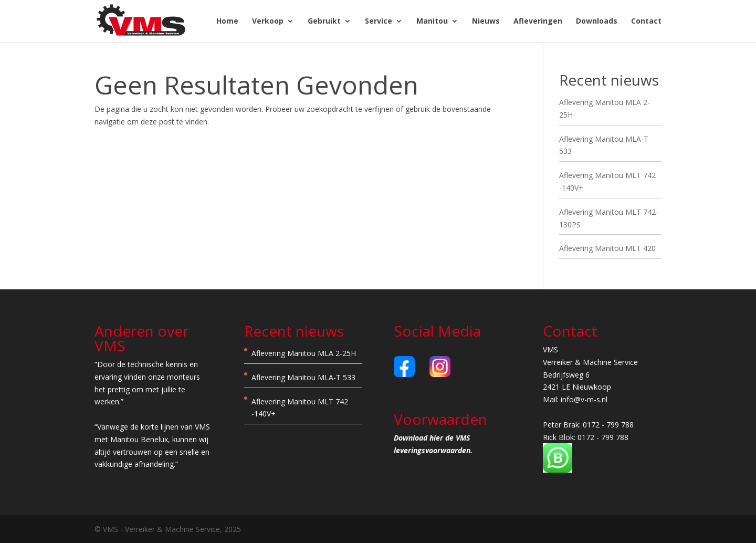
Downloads (597, 22)
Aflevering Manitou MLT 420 (607, 248)
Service (379, 22)
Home (227, 22)
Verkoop (268, 22)
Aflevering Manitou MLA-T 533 (303, 377)
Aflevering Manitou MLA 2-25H (304, 353)
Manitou (432, 22)
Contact (646, 22)
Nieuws (486, 22)
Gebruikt (324, 22)
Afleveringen (538, 22)
